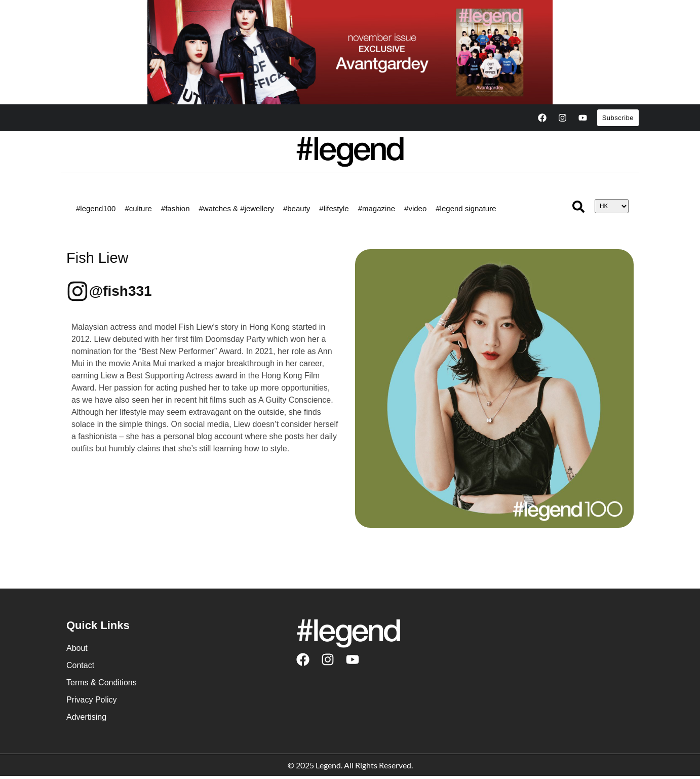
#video (415, 208)
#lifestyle (334, 208)
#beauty (297, 208)
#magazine (377, 208)
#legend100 (96, 208)
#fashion (176, 208)
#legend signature (466, 208)
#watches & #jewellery (237, 208)
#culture (138, 208)
